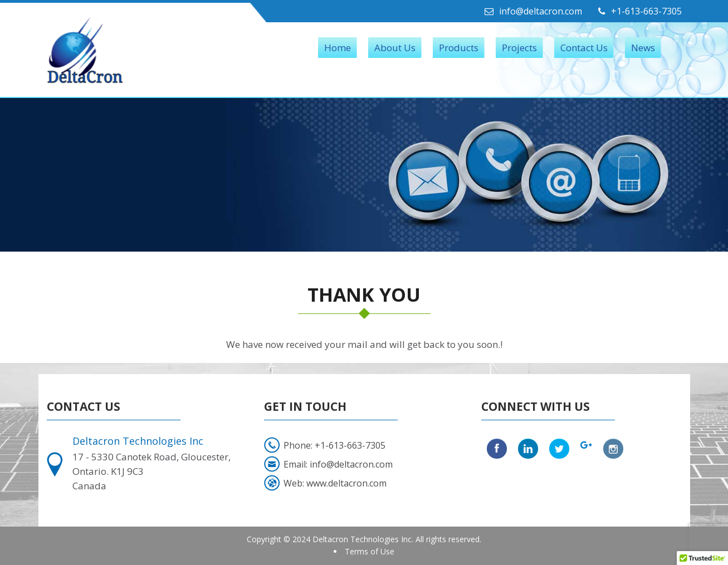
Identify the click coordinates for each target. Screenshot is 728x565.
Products (459, 48)
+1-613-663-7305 (640, 11)
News (643, 48)
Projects (519, 48)
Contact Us (584, 48)
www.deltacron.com (346, 483)
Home (338, 48)
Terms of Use (370, 551)
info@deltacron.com (533, 11)
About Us (395, 48)
